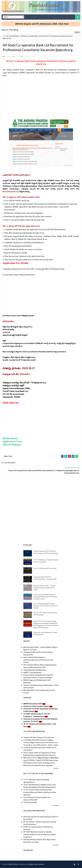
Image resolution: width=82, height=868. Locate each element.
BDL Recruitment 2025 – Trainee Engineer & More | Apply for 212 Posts (44, 588)
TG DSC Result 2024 (30, 802)
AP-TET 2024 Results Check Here (45, 568)
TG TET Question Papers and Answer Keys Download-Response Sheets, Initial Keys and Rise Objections (40, 792)
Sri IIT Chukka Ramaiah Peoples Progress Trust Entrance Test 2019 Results (45, 606)
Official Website (12, 445)
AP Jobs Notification (13, 36)
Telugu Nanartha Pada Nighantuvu (35, 670)
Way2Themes (13, 864)
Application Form (12, 442)
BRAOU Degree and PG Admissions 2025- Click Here (52, 24)
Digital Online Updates (36, 864)
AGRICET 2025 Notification (32, 673)
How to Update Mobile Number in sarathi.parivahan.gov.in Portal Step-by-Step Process (45, 597)
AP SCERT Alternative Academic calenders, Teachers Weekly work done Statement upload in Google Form (40, 834)
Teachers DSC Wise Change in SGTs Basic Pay (39, 738)
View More (56, 768)
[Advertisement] (41, 95)
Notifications (10, 438)
